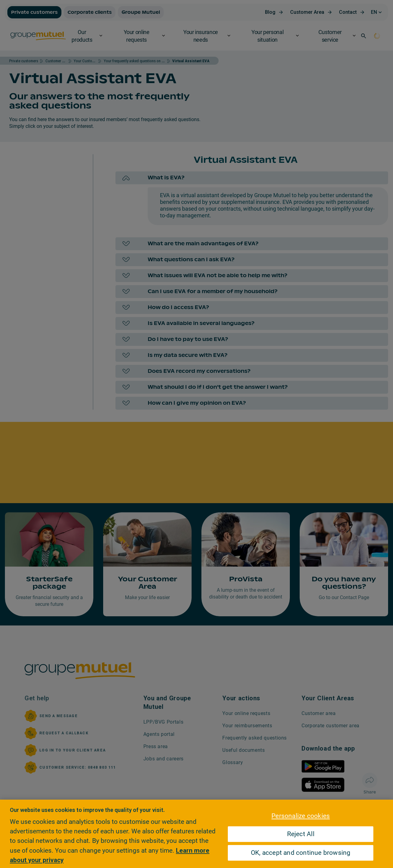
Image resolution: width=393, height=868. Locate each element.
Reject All (301, 834)
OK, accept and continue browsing (301, 853)
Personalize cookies (301, 816)
